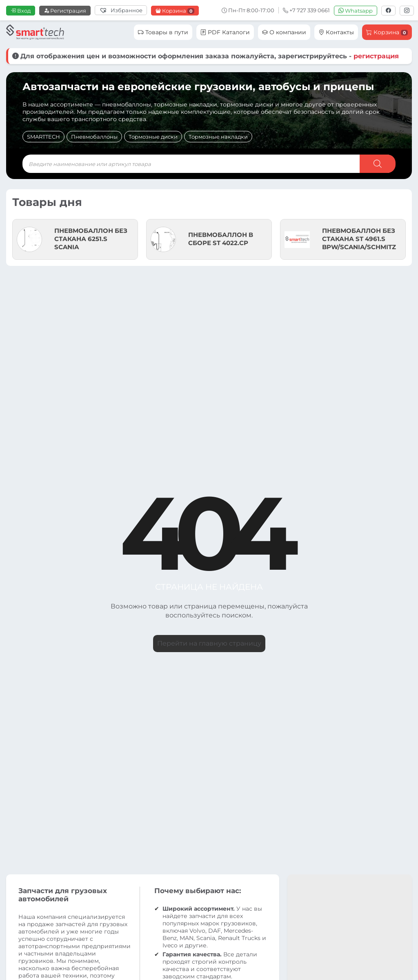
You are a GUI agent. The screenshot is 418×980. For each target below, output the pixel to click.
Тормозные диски (153, 137)
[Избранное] (121, 10)
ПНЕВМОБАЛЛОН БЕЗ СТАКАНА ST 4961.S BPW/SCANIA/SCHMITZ (359, 239)
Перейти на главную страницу (209, 643)
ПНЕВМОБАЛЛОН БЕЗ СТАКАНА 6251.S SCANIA (91, 239)
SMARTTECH (43, 137)
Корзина (175, 11)
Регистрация (65, 11)
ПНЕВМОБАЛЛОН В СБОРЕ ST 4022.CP (221, 239)
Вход (21, 11)
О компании (284, 32)
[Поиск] (378, 164)
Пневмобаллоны (94, 137)
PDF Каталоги (225, 32)
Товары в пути (163, 32)
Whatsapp (356, 11)
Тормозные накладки (218, 137)
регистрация (376, 56)
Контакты (336, 32)
